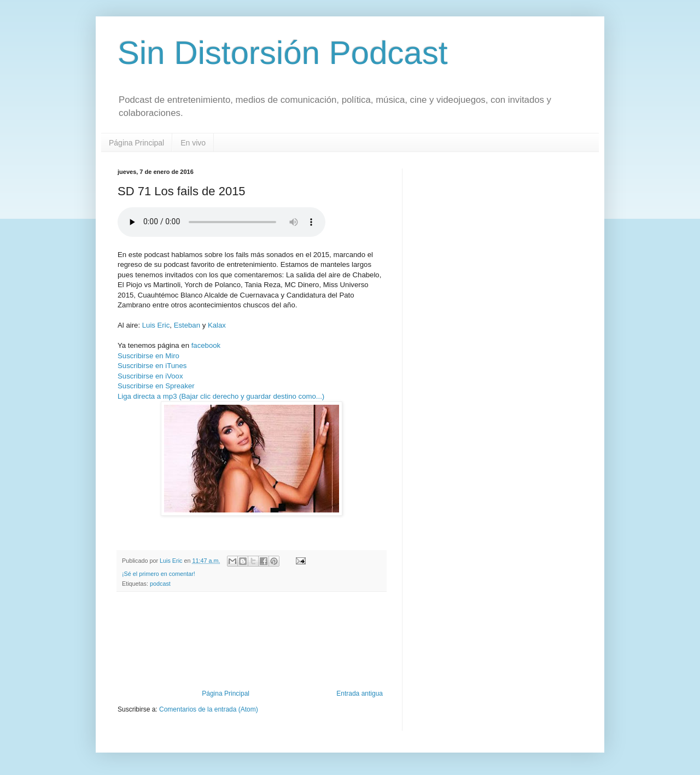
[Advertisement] (252, 660)
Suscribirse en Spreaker (156, 386)
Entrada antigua (360, 694)
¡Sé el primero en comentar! (159, 574)
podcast (160, 584)
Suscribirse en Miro (148, 356)
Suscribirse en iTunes (152, 366)
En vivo (193, 143)
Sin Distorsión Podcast (283, 53)
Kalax (217, 325)
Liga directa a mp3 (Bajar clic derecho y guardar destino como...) (221, 396)
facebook (206, 345)
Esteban (187, 325)
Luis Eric (156, 325)
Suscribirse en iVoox (150, 376)
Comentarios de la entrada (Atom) (209, 709)
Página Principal (136, 143)
